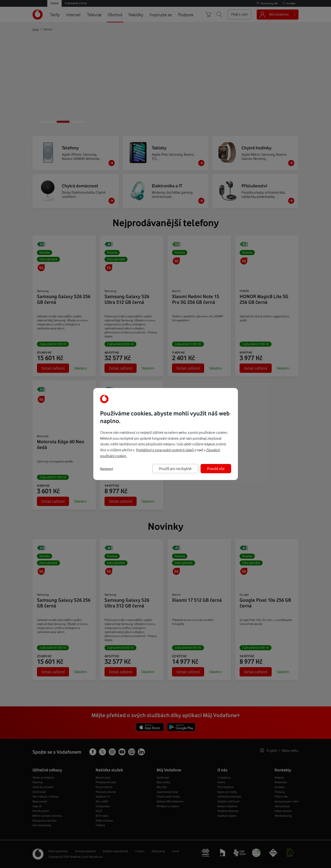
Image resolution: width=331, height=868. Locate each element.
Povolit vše (216, 468)
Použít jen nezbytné (175, 468)
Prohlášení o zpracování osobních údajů (165, 450)
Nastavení (106, 469)
